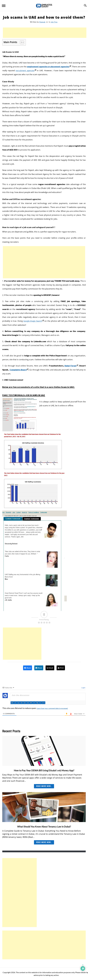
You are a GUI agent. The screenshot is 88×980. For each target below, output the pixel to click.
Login (83, 688)
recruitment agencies (26, 71)
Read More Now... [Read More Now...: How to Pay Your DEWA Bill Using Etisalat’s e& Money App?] (44, 786)
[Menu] (4, 6)
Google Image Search (34, 321)
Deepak (42, 22)
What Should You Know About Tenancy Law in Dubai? (44, 827)
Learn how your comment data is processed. (52, 708)
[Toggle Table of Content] (21, 42)
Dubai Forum (71, 366)
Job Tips (54, 22)
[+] (44, 703)
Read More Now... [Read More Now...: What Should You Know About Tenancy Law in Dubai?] (44, 842)
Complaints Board (19, 370)
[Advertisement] (45, 33)
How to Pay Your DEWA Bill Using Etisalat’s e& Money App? (44, 770)
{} (41, 703)
